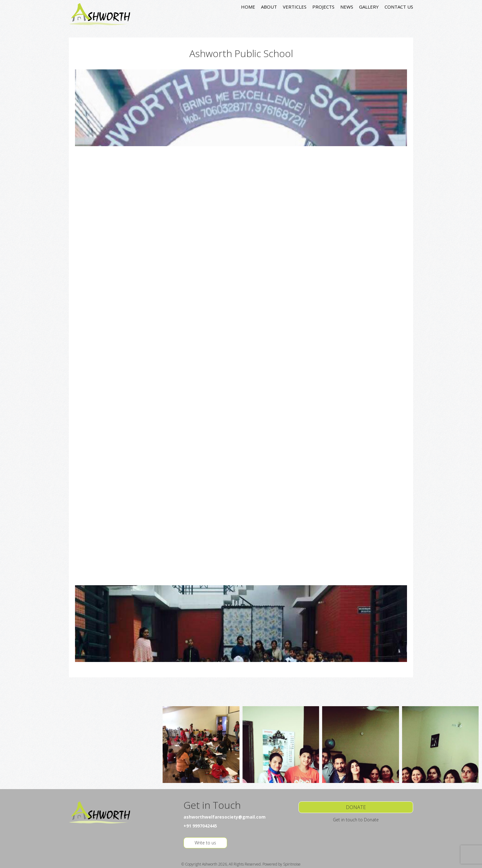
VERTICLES (295, 7)
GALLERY (369, 7)
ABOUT (269, 7)
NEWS (347, 7)
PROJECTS (323, 7)
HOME (248, 7)
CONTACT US (399, 7)
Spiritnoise (292, 864)
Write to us (205, 843)
